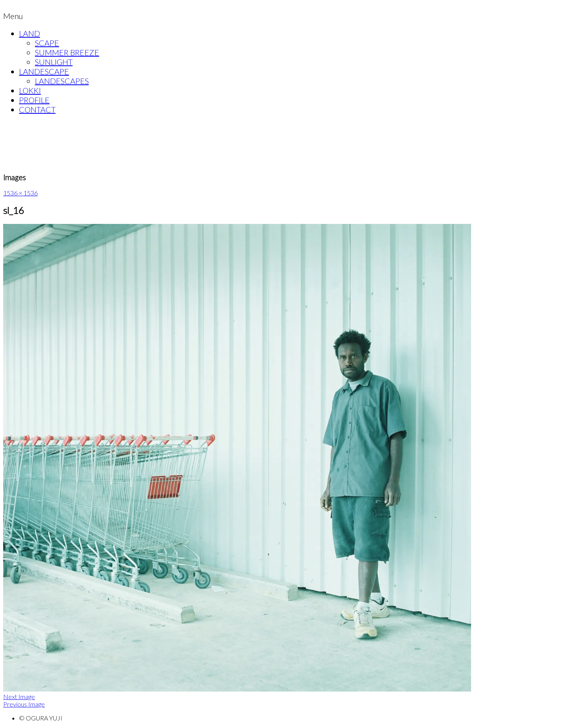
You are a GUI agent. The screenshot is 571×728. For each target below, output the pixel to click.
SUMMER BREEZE (67, 52)
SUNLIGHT (54, 62)
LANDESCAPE (44, 71)
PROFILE (34, 100)
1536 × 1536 (20, 193)
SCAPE (47, 43)
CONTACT (37, 109)
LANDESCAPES (62, 81)
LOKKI (30, 90)
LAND (30, 33)
